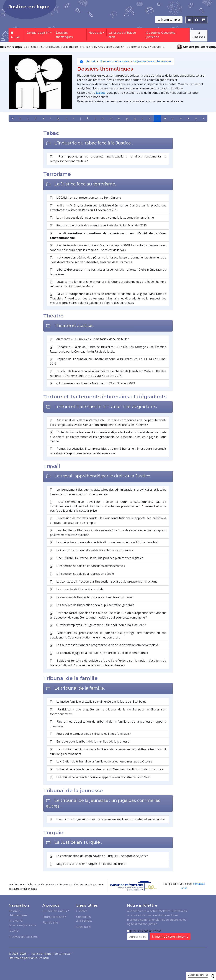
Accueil (15, 35)
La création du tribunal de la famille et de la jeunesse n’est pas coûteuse (101, 762)
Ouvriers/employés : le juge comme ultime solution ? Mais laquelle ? (98, 625)
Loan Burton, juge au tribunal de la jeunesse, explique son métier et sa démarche (107, 819)
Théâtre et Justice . (74, 325)
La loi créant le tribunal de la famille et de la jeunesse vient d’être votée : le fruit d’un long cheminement (108, 752)
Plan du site (50, 922)
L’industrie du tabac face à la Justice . (94, 143)
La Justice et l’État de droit (122, 35)
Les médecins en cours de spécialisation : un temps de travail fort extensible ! (104, 542)
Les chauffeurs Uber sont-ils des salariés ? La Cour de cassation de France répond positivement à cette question (108, 532)
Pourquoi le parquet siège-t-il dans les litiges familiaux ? (90, 734)
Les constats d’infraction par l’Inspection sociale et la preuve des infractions (104, 582)
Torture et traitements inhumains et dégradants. (106, 406)
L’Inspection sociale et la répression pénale (82, 574)
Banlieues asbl (39, 958)
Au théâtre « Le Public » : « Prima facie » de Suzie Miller (89, 339)
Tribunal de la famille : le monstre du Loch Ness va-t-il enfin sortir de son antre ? (107, 769)
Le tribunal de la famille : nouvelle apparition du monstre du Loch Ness (100, 777)
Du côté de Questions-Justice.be (161, 35)
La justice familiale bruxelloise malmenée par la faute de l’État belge (98, 702)
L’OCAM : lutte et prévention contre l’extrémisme (85, 198)
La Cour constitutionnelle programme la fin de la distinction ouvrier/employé (104, 645)
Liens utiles (84, 927)
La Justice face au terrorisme (152, 61)
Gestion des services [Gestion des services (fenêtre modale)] (198, 976)
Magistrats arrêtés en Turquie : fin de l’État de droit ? (88, 864)
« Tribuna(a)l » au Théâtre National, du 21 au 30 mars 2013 (92, 383)
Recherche (199, 35)
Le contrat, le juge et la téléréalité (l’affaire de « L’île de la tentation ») (99, 653)
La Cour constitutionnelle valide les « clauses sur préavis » (92, 550)
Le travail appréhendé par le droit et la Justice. (103, 476)
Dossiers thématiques (64, 35)
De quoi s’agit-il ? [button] (38, 33)
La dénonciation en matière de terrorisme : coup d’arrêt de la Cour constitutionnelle (108, 236)
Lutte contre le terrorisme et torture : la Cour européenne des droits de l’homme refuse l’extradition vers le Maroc (108, 284)
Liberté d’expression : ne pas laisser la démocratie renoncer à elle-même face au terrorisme (108, 272)
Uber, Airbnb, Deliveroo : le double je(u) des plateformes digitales (97, 558)
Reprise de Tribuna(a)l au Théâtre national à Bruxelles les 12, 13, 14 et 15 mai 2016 (108, 361)
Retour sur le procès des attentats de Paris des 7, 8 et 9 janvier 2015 (98, 226)
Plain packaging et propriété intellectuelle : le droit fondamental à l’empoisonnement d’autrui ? (108, 159)
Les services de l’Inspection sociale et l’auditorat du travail (92, 597)
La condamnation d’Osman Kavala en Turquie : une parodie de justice (99, 856)
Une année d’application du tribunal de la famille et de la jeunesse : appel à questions (108, 724)
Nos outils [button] (95, 33)
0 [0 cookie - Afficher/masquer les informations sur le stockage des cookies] (213, 976)
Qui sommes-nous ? (56, 911)
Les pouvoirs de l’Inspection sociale (77, 589)
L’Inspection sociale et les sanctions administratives (87, 566)
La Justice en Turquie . (78, 842)
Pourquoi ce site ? (54, 917)
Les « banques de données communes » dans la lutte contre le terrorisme (102, 218)
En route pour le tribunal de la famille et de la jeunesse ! (90, 742)
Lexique (14, 931)
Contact (81, 911)
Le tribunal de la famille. (80, 688)
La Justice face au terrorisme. (85, 184)
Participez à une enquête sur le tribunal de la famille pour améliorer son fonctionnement (108, 712)
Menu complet (169, 20)
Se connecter (63, 954)
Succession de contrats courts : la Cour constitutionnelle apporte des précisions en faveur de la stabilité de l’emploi (108, 520)
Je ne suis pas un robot (144, 931)
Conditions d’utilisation (84, 919)
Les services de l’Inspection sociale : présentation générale (92, 605)
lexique (101, 93)
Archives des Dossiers (23, 937)
